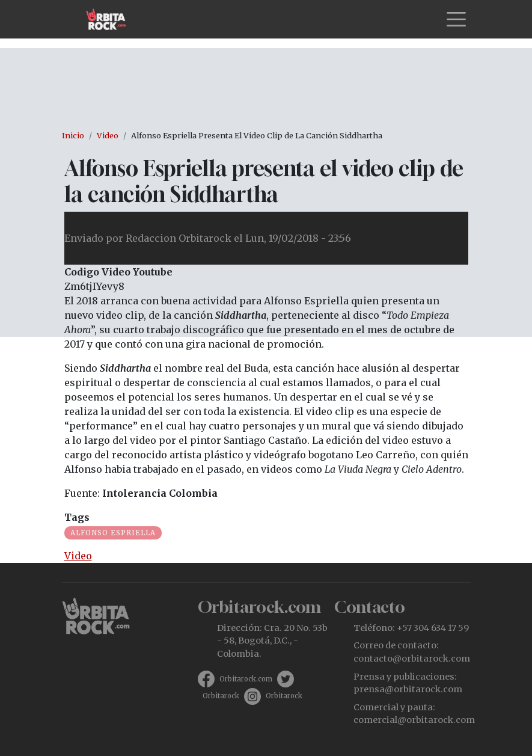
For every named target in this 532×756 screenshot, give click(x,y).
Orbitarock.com (246, 679)
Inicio (73, 135)
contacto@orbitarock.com (412, 659)
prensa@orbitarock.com (408, 689)
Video (108, 135)
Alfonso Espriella (113, 533)
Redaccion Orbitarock (179, 238)
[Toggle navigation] (456, 19)
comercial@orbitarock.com (414, 720)
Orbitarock (221, 696)
